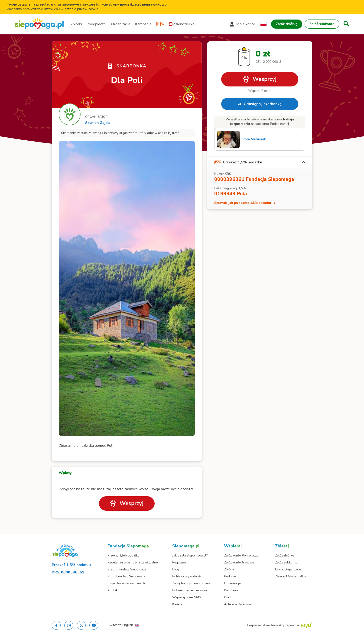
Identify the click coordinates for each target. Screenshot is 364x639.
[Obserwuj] (189, 97)
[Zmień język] (263, 24)
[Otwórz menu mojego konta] (242, 24)
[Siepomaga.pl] (39, 24)
